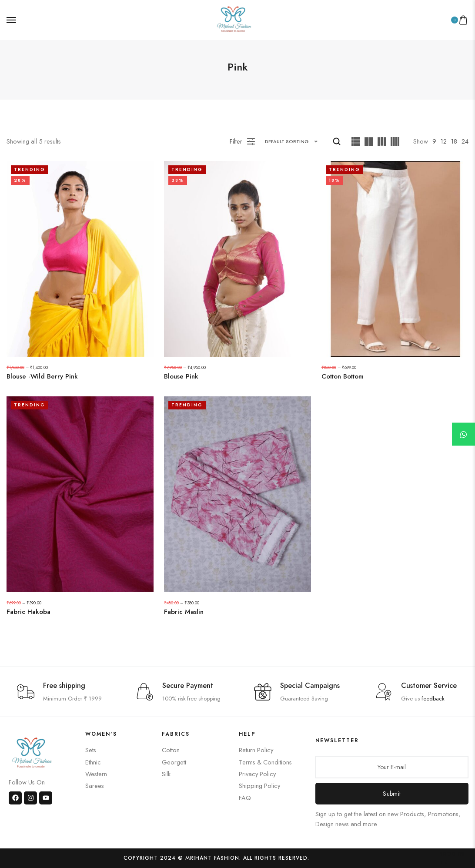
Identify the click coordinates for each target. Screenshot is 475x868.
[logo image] (234, 19)
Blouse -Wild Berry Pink (42, 377)
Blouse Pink (181, 377)
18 (454, 141)
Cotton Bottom (343, 377)
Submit (392, 794)
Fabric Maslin (184, 612)
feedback (433, 699)
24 (465, 141)
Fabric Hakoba (28, 612)
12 (444, 141)
